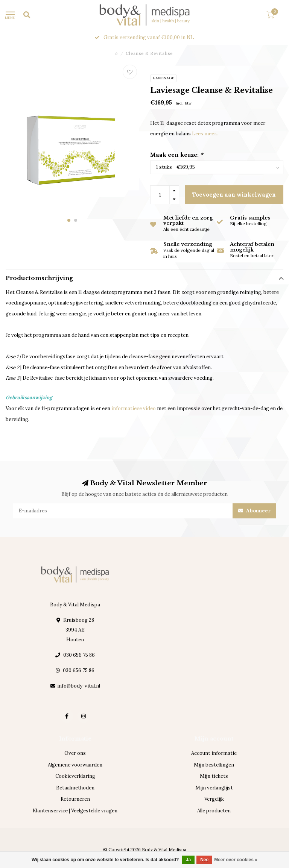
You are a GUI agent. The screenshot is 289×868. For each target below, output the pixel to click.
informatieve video (134, 408)
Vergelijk (214, 799)
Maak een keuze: (177, 155)
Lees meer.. (205, 134)
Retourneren (75, 799)
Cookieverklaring (75, 776)
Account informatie (214, 753)
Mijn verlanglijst (214, 788)
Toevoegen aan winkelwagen (234, 195)
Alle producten (214, 811)
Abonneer (254, 511)
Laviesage (164, 78)
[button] (69, 220)
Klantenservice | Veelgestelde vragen (75, 811)
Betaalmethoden (75, 788)
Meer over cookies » (236, 860)
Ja (188, 860)
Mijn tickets (214, 776)
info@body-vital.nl (79, 686)
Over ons (75, 753)
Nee (204, 860)
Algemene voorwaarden (75, 765)
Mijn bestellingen (214, 765)
